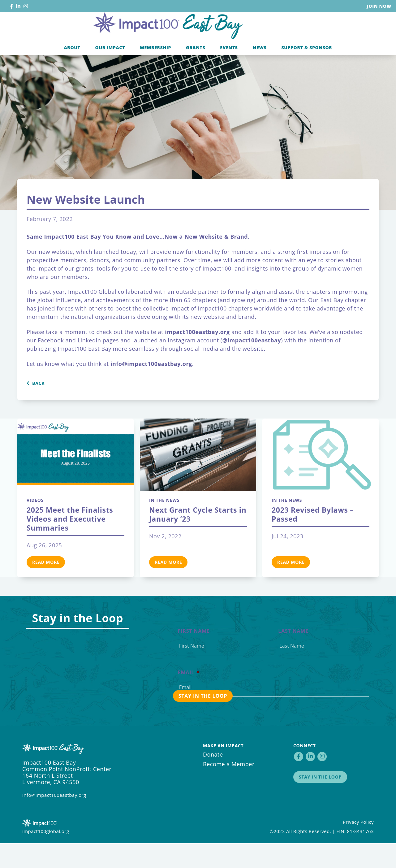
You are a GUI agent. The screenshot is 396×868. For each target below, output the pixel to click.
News (260, 72)
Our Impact (110, 72)
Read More (46, 587)
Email (189, 697)
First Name (194, 656)
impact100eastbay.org (197, 357)
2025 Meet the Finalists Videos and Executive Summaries (70, 544)
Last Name (293, 656)
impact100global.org (46, 856)
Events (229, 72)
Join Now (379, 6)
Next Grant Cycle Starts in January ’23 (198, 539)
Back (36, 408)
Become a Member (229, 789)
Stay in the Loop (320, 802)
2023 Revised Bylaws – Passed (313, 539)
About (72, 72)
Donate (213, 779)
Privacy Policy (358, 847)
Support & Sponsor (307, 72)
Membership (155, 72)
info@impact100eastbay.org (54, 820)
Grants (196, 72)
